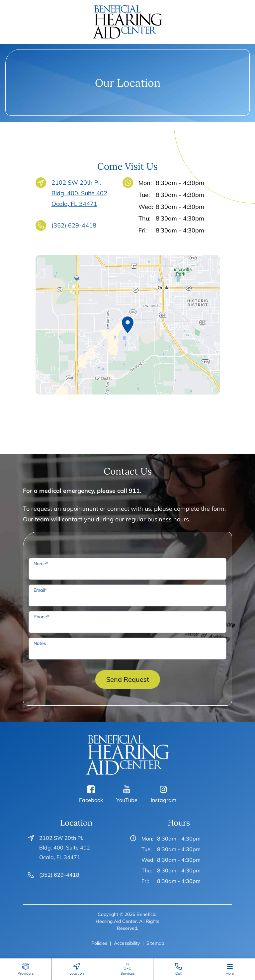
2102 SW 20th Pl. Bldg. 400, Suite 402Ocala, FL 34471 (79, 192)
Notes (40, 643)
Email (40, 590)
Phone (41, 617)
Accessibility (127, 943)
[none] (26, 969)
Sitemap (155, 943)
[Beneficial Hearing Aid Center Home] (128, 21)
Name (41, 564)
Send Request (128, 679)
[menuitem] (26, 969)
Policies (99, 943)
